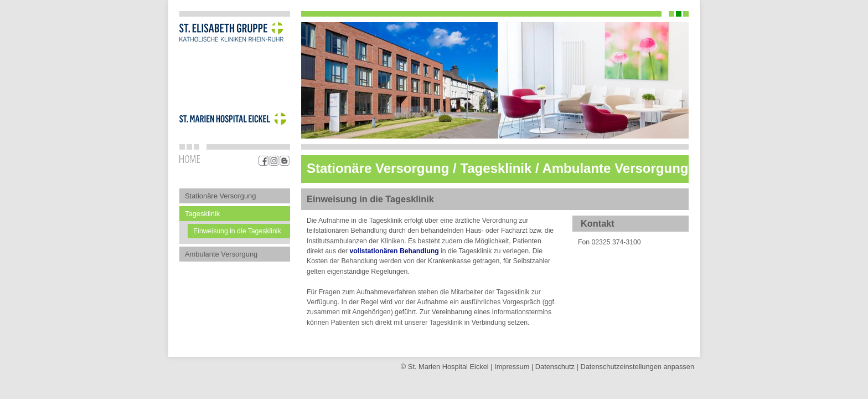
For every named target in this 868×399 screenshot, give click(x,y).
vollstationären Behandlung (394, 251)
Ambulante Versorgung (221, 254)
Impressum (512, 367)
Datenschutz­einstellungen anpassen (637, 367)
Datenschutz (555, 367)
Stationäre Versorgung (220, 196)
